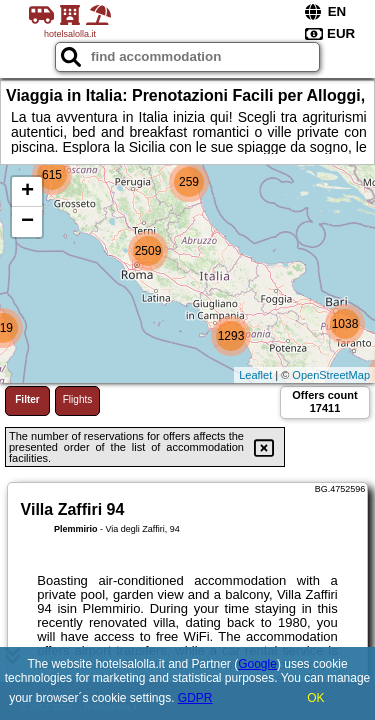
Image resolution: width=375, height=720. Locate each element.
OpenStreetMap (331, 375)
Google (257, 664)
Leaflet (255, 375)
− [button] (27, 222)
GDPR (195, 698)
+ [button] (27, 192)
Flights (77, 399)
